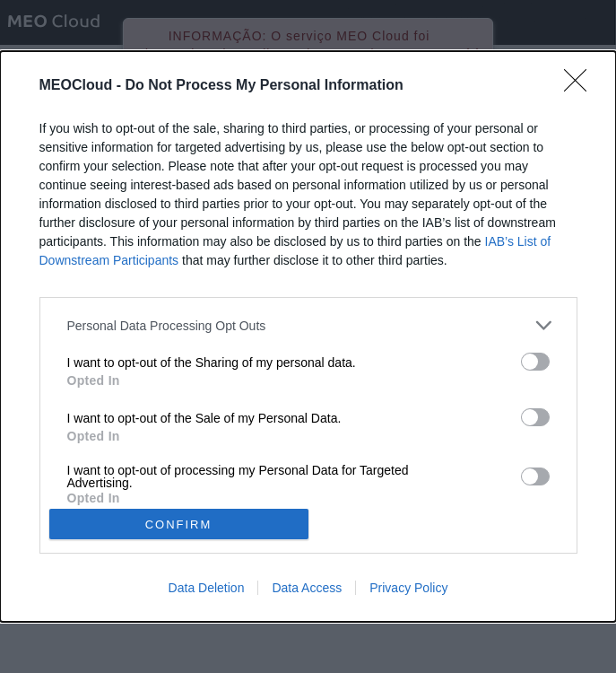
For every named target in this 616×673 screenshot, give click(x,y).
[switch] (535, 362)
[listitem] (308, 325)
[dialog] (308, 336)
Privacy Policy (408, 588)
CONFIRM (179, 524)
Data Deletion (207, 588)
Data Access (307, 588)
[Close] (581, 86)
